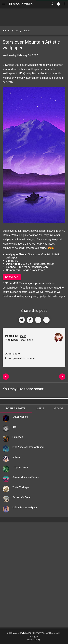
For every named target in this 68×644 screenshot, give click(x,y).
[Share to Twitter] (22, 320)
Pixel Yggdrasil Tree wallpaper (28, 447)
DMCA (28, 633)
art (24, 239)
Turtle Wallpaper (21, 487)
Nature (29, 340)
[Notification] (58, 4)
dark (15, 427)
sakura (16, 457)
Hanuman (18, 437)
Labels (40, 409)
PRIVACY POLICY (41, 633)
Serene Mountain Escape (26, 477)
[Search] (53, 4)
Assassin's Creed (22, 497)
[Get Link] (38, 320)
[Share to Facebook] (30, 320)
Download (12, 277)
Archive (58, 409)
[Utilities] (64, 4)
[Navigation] (4, 4)
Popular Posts (16, 409)
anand (23, 336)
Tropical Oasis (20, 467)
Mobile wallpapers (13, 244)
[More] (46, 320)
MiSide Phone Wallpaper (25, 507)
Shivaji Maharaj (20, 417)
